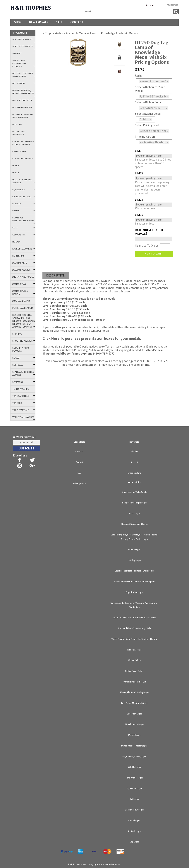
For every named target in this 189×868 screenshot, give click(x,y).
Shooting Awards (24, 341)
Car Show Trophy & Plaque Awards (24, 143)
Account (150, 5)
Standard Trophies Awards (24, 373)
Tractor (24, 403)
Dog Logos (134, 842)
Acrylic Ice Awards (24, 48)
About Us (79, 452)
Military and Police (23, 277)
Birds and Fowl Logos (134, 810)
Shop (18, 22)
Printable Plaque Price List (134, 682)
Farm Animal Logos (134, 778)
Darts (16, 173)
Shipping (17, 334)
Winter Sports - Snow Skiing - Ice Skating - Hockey (134, 639)
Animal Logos (134, 821)
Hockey (16, 242)
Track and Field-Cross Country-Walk (134, 628)
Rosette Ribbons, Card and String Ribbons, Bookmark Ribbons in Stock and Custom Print (24, 321)
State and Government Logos (134, 524)
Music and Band (21, 301)
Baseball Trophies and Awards (24, 75)
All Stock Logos (134, 831)
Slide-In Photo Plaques (21, 349)
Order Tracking (134, 473)
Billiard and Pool (24, 100)
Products (20, 33)
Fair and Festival (24, 197)
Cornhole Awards (23, 159)
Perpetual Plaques (23, 308)
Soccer (24, 358)
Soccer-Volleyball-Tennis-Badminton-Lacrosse (134, 618)
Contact (77, 22)
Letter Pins (24, 256)
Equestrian (24, 190)
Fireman (24, 204)
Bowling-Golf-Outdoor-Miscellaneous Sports (134, 582)
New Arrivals (39, 22)
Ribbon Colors (134, 660)
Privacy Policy (79, 484)
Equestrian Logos (134, 789)
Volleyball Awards (24, 418)
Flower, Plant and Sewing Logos (134, 692)
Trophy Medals (24, 410)
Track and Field (24, 396)
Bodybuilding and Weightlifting (23, 116)
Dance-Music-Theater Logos (134, 746)
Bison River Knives (24, 107)
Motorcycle (24, 284)
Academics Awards (24, 41)
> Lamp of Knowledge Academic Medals (113, 33)
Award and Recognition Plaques (24, 63)
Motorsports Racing (24, 292)
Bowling (17, 124)
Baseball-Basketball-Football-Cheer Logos (134, 571)
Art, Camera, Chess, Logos (134, 757)
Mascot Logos (134, 735)
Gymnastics (24, 235)
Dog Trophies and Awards (24, 181)
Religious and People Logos (134, 503)
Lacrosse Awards (24, 249)
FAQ (79, 473)
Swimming (24, 382)
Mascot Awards (24, 270)
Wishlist (134, 452)
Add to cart (154, 254)
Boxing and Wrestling (19, 133)
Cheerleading (20, 151)
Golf (24, 228)
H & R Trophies (31, 8)
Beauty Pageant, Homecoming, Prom (24, 93)
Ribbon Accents (134, 650)
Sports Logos (134, 514)
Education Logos (134, 714)
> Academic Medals (76, 33)
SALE (59, 22)
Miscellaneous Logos (134, 724)
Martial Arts (24, 263)
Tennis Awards (21, 389)
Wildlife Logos (134, 767)
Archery (24, 53)
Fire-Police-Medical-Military (134, 703)
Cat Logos (134, 799)
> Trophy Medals (53, 33)
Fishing (24, 211)
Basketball (24, 83)
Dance (16, 166)
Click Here (51, 339)
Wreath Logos (134, 550)
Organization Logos (134, 592)
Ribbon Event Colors (134, 671)
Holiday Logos (134, 560)
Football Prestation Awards (24, 220)
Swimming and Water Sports (134, 492)
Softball (24, 365)
